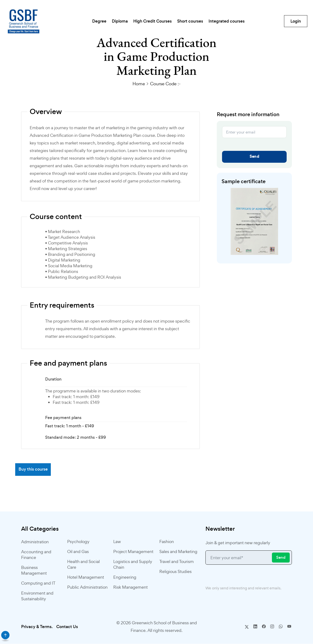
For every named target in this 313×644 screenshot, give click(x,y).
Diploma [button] (116, 21)
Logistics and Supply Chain (133, 565)
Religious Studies (175, 572)
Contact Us (67, 627)
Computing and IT (38, 583)
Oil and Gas (78, 552)
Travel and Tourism (177, 562)
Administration (35, 542)
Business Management (34, 570)
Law (117, 542)
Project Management (133, 552)
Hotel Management (86, 577)
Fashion (167, 542)
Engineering (125, 577)
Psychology (78, 542)
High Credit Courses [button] (152, 21)
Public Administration (87, 587)
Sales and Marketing (178, 552)
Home (139, 84)
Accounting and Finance (36, 555)
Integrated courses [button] (232, 21)
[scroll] (5, 635)
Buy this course (33, 470)
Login (295, 21)
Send (254, 156)
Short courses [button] (193, 21)
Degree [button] (93, 21)
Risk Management (130, 587)
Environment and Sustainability (37, 596)
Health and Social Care (83, 565)
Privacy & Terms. (37, 627)
